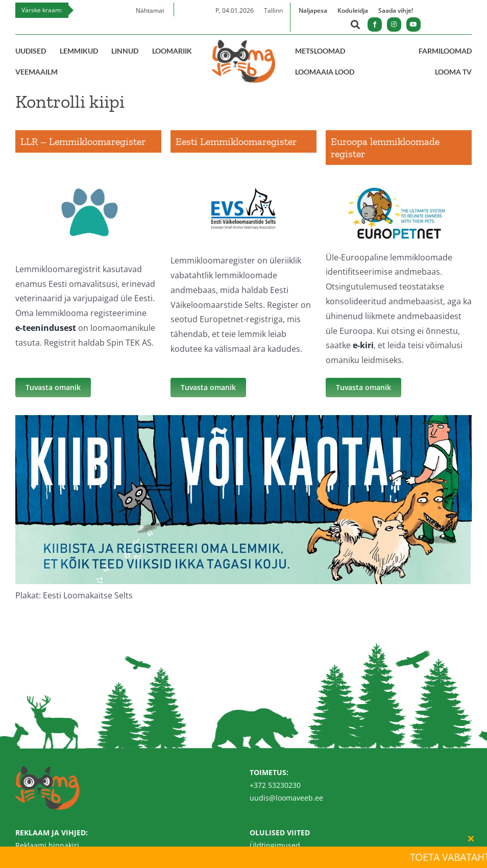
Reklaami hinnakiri (47, 845)
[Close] (471, 838)
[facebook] (375, 25)
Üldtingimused (275, 845)
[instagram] (394, 25)
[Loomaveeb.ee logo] (243, 44)
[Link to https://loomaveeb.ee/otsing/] (355, 26)
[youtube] (413, 25)
